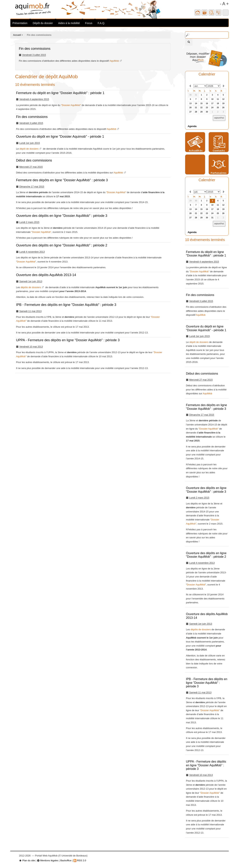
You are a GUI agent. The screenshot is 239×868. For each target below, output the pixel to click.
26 (223, 108)
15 (201, 103)
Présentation (20, 23)
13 (190, 103)
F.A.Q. (101, 23)
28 (196, 112)
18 (218, 103)
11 (218, 99)
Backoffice (66, 860)
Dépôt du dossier (43, 23)
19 (223, 103)
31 (196, 95)
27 (190, 112)
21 (196, 108)
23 (207, 108)
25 (218, 108)
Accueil (17, 35)
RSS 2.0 (80, 860)
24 (212, 108)
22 (201, 108)
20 (190, 108)
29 (201, 112)
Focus (89, 23)
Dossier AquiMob (26, 262)
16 (207, 103)
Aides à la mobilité (69, 23)
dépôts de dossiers (31, 287)
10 (212, 99)
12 (223, 99)
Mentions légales (48, 860)
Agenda (192, 126)
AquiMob (114, 61)
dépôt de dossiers (29, 149)
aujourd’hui (219, 118)
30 (190, 95)
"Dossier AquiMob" (71, 105)
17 (212, 103)
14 (196, 103)
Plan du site (27, 860)
